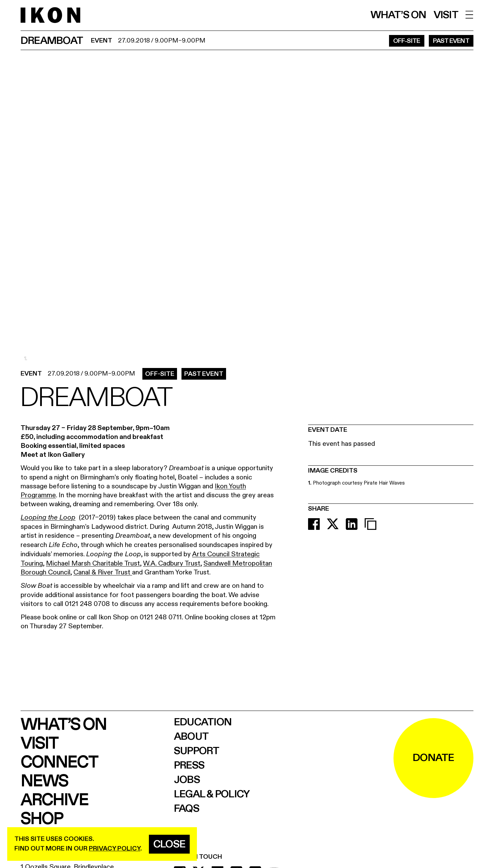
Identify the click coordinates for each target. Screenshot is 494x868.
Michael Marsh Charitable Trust (93, 563)
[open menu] (469, 15)
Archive (54, 800)
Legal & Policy (212, 794)
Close (169, 844)
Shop (42, 819)
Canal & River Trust (103, 572)
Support (197, 751)
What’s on (398, 15)
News (44, 781)
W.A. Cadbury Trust (172, 563)
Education (203, 722)
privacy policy (115, 849)
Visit (446, 15)
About (191, 737)
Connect (59, 763)
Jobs (187, 780)
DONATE (433, 758)
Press (189, 765)
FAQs (187, 809)
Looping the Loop (48, 518)
